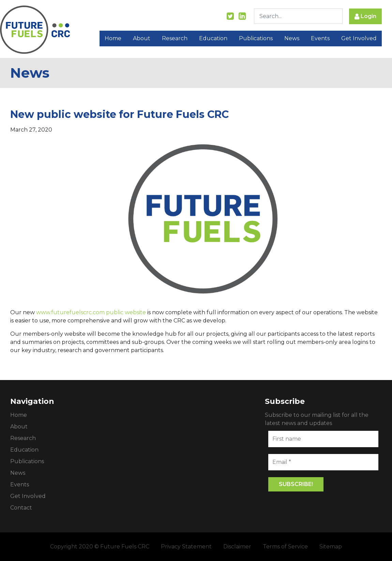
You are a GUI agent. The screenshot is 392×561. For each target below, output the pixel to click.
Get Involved (359, 38)
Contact (21, 508)
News (292, 38)
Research (175, 38)
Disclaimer (237, 547)
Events (320, 38)
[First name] (323, 439)
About (142, 38)
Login (365, 17)
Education (213, 38)
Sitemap (331, 547)
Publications (256, 38)
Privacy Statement (186, 547)
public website (126, 312)
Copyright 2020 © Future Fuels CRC (100, 547)
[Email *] (323, 462)
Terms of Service (285, 547)
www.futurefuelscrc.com (70, 312)
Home (113, 38)
